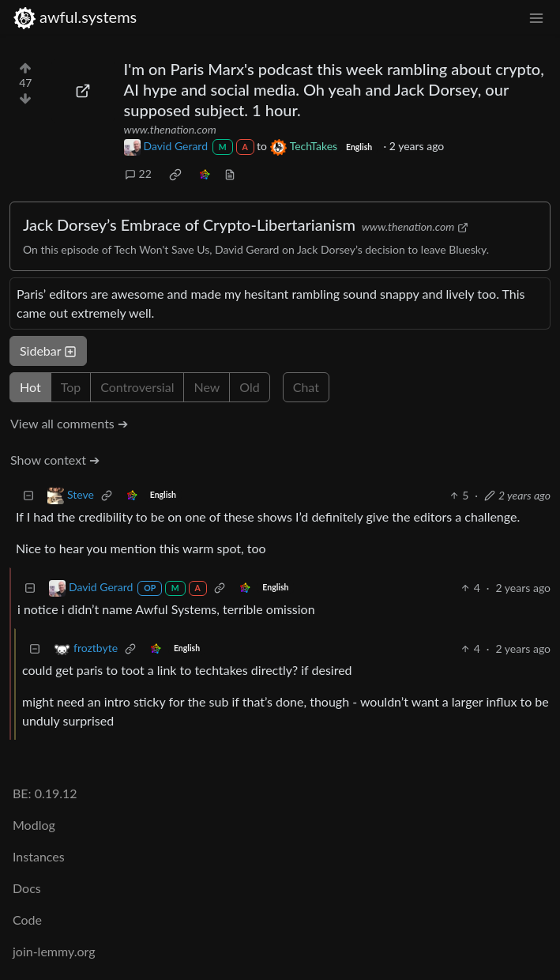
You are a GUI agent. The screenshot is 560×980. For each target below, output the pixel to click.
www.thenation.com (170, 129)
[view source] (230, 173)
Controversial (137, 387)
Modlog (34, 825)
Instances (39, 856)
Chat (306, 387)
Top (71, 387)
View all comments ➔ (69, 423)
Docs (27, 888)
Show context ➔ (55, 460)
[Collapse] (28, 495)
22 (138, 173)
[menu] (536, 17)
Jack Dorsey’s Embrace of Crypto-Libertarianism (189, 224)
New (207, 387)
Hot (30, 387)
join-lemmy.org (54, 951)
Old (249, 387)
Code (27, 920)
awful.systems (75, 17)
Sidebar (48, 351)
